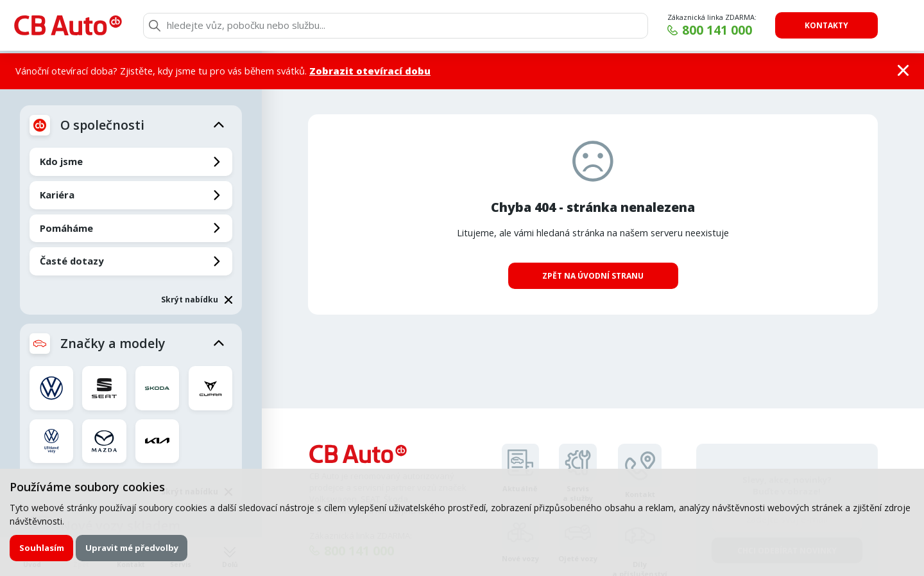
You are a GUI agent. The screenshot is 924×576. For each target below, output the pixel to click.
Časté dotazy (72, 261)
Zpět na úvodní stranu (593, 276)
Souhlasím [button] (42, 548)
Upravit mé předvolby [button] (132, 548)
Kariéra (57, 195)
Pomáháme (66, 228)
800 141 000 (717, 30)
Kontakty (826, 25)
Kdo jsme (61, 161)
